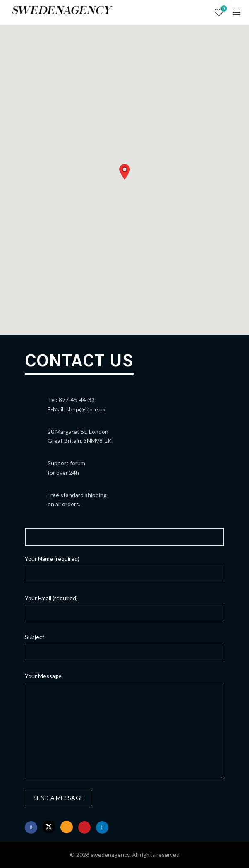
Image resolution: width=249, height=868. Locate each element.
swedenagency (110, 855)
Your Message (43, 676)
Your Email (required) (51, 598)
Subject (35, 637)
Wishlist (223, 9)
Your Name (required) (52, 559)
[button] (124, 172)
